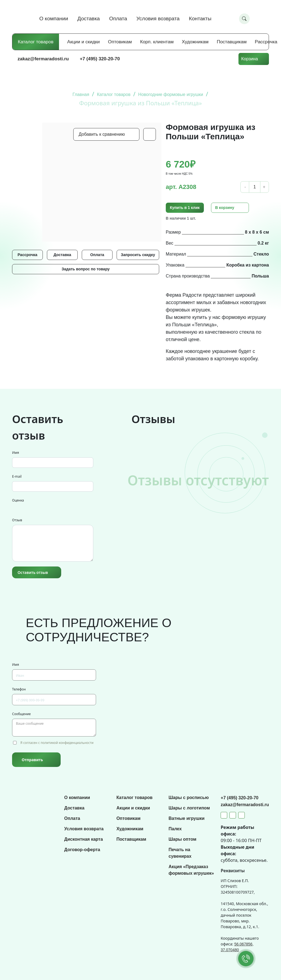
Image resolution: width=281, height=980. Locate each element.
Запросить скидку (138, 255)
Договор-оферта (82, 850)
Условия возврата (158, 19)
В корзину (225, 208)
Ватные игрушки (186, 818)
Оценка (18, 500)
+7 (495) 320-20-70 (100, 59)
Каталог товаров (36, 42)
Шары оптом (182, 839)
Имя (16, 453)
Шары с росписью (189, 798)
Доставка (89, 19)
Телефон (19, 689)
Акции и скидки (84, 42)
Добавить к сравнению (102, 134)
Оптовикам (120, 42)
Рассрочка (266, 42)
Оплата (118, 19)
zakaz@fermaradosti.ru (43, 59)
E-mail (17, 476)
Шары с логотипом (189, 808)
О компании (54, 19)
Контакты (200, 19)
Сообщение (21, 714)
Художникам (195, 42)
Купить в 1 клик (185, 208)
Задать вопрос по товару (85, 269)
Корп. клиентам (157, 42)
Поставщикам (232, 42)
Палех (175, 829)
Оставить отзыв (33, 572)
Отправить (32, 760)
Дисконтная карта (84, 839)
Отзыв (17, 520)
